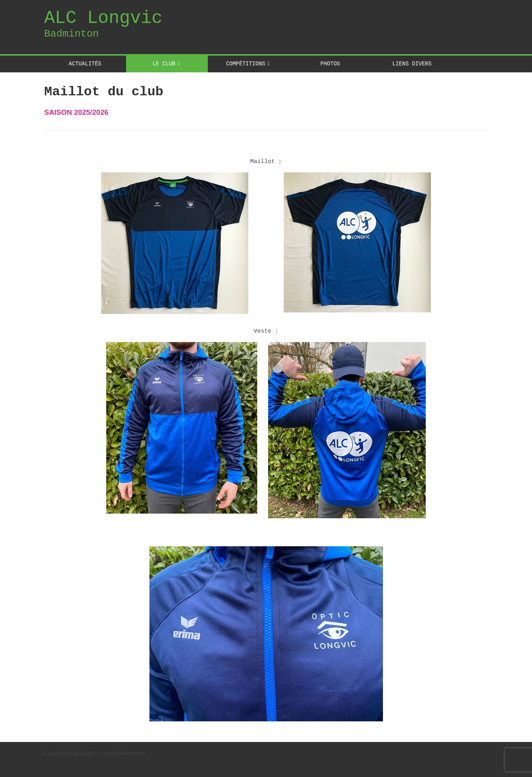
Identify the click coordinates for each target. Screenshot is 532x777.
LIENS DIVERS (412, 64)
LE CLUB (164, 64)
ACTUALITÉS (85, 64)
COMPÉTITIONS (246, 64)
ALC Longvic (104, 18)
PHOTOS (330, 64)
